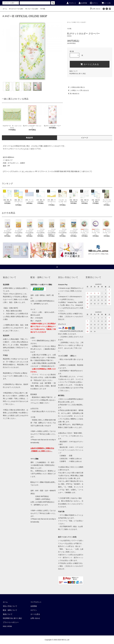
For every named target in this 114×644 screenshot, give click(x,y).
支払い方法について (10, 606)
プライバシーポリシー (11, 622)
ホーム (5, 9)
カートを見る (35, 614)
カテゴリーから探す (16, 9)
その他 (74, 22)
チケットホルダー (82, 22)
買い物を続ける (73, 94)
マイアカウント (36, 602)
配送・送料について (10, 610)
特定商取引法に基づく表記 (78, 74)
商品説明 (29, 138)
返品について (73, 71)
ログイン (94, 3)
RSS (5, 626)
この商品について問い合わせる (78, 90)
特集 (42, 9)
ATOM (10, 626)
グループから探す (32, 9)
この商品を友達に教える (76, 87)
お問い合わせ (95, 9)
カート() (106, 3)
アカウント (71, 3)
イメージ (85, 138)
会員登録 (83, 3)
